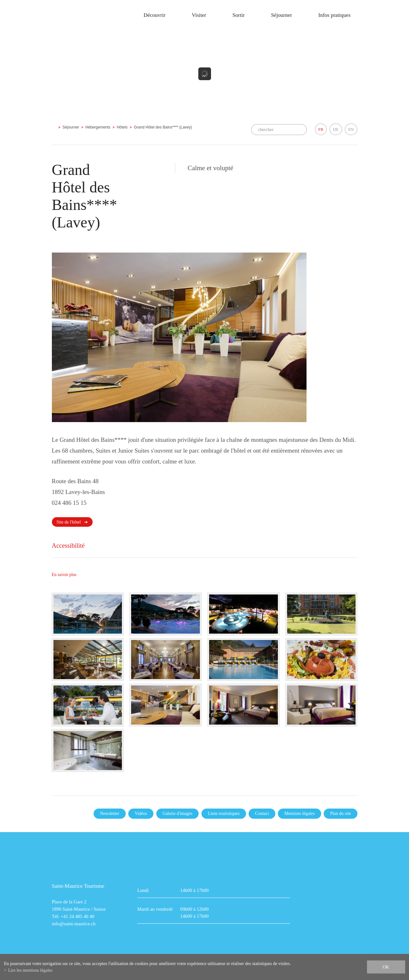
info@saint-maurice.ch (74, 924)
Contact (262, 813)
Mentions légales (299, 813)
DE (336, 129)
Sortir (239, 15)
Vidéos (141, 813)
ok (386, 967)
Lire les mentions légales (30, 970)
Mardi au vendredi (155, 909)
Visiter (199, 15)
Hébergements (98, 127)
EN (351, 129)
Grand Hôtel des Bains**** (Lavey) (163, 127)
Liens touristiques (224, 813)
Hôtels (122, 127)
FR (321, 129)
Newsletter (110, 813)
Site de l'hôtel (69, 522)
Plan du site (340, 813)
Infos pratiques (335, 15)
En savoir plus (64, 575)
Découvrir (155, 15)
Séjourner (281, 15)
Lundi (143, 890)
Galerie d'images (178, 813)
